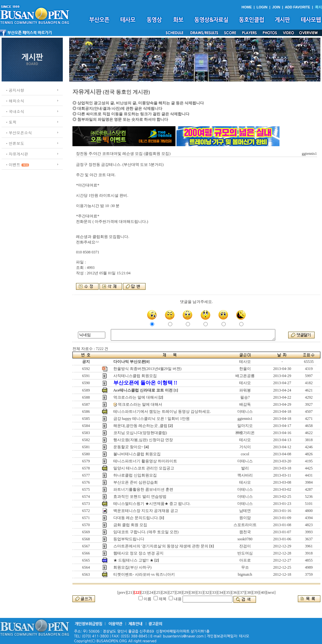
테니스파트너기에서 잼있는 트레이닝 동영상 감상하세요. (162, 412)
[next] (271, 592)
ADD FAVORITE (298, 7)
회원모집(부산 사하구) (133, 567)
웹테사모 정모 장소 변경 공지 (138, 553)
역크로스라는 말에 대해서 (136, 397)
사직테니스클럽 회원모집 (135, 376)
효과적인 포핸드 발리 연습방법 (140, 497)
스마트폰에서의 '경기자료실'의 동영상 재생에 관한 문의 (161, 546)
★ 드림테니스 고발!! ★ (133, 560)
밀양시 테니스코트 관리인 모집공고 (144, 468)
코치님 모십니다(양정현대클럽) (140, 433)
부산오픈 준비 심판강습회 (136, 482)
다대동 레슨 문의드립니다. (136, 518)
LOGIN (262, 7)
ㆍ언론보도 (14, 143)
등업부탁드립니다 (129, 539)
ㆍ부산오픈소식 (18, 133)
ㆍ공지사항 (14, 90)
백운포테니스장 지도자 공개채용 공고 (146, 511)
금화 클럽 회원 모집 (130, 525)
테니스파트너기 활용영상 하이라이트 (145, 461)
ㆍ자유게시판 (16, 154)
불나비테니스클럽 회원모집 (137, 454)
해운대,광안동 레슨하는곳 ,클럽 (140, 426)
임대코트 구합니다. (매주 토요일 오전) (146, 532)
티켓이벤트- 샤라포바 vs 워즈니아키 (144, 574)
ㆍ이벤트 (13, 164)
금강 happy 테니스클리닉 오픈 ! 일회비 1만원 (152, 419)
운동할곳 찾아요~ (128, 447)
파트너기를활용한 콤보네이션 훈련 (143, 489)
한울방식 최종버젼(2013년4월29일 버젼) (147, 369)
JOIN (276, 7)
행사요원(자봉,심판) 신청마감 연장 (143, 440)
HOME (247, 7)
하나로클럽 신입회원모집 (135, 475)
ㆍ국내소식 (14, 111)
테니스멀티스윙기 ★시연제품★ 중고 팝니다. (152, 504)
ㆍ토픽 (11, 122)
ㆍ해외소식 (14, 101)
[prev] (122, 592)
